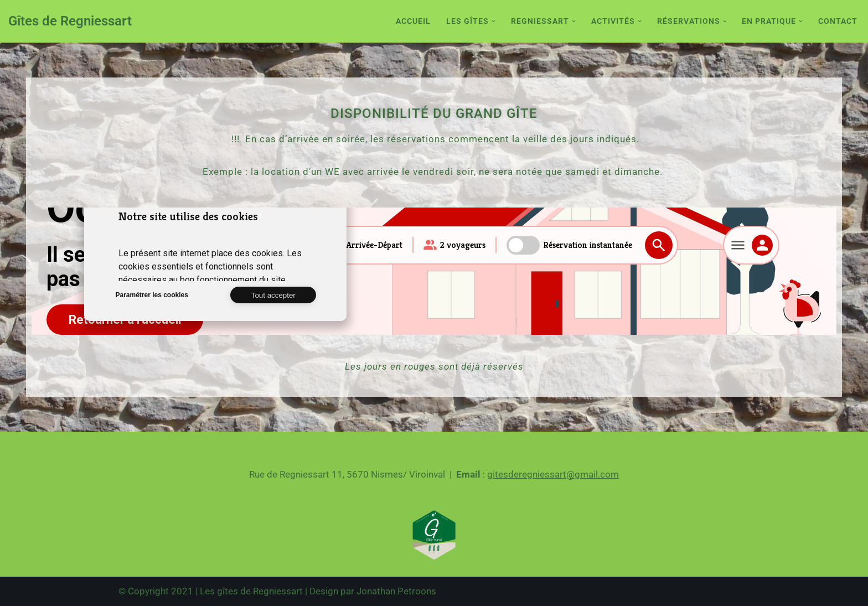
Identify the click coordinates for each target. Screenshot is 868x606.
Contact (838, 21)
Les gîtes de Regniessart (251, 591)
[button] (494, 21)
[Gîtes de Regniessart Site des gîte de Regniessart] (70, 21)
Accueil (413, 21)
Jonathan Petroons (396, 591)
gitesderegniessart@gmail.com (553, 474)
